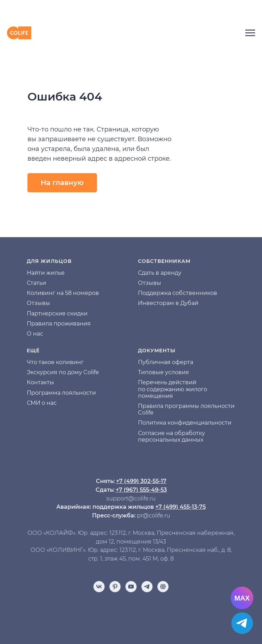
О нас (35, 334)
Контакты (40, 382)
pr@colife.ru (154, 516)
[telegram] (147, 587)
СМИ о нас (42, 403)
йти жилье (50, 273)
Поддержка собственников (178, 293)
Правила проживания (59, 324)
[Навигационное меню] (250, 33)
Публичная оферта (166, 362)
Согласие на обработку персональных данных (171, 436)
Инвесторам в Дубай (168, 303)
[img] (131, 11)
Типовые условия (163, 372)
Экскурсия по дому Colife (63, 372)
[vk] (99, 587)
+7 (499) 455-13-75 (181, 507)
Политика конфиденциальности (185, 423)
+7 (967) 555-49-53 (141, 490)
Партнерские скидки (57, 313)
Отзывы (38, 303)
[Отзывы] (163, 587)
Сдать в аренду (160, 273)
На (31, 273)
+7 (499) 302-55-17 (141, 481)
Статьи (36, 283)
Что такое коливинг (55, 362)
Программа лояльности (61, 393)
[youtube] (131, 587)
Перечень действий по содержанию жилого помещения (173, 389)
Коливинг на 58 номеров (63, 293)
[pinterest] (115, 587)
